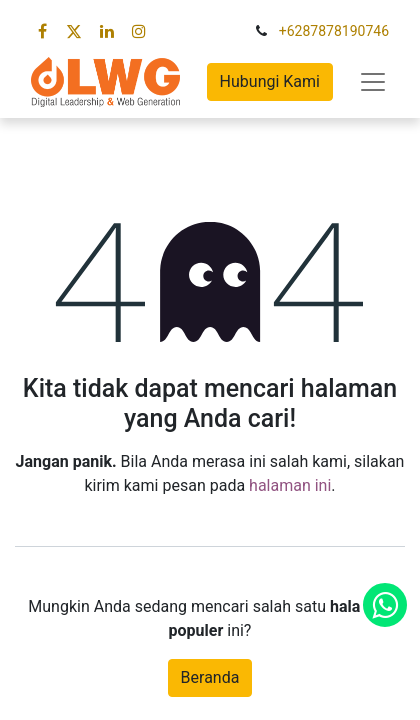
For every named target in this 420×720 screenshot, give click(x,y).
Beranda (210, 677)
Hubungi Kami (270, 81)
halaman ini (290, 485)
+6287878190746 (334, 31)
